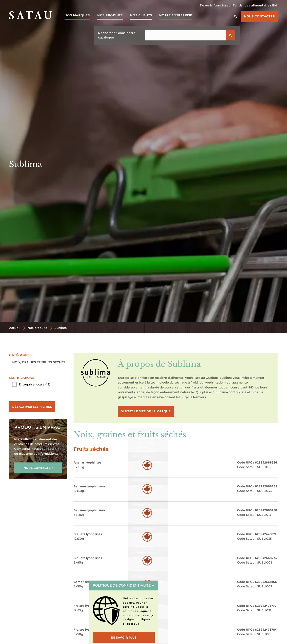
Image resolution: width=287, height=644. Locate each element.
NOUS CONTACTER (38, 468)
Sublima (61, 328)
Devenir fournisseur (207, 5)
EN (273, 5)
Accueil (15, 328)
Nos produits (113, 16)
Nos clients (146, 16)
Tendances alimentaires (247, 5)
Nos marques (78, 16)
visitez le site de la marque (146, 411)
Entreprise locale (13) (35, 384)
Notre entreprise (183, 16)
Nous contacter (259, 16)
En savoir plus (124, 638)
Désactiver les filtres (32, 407)
